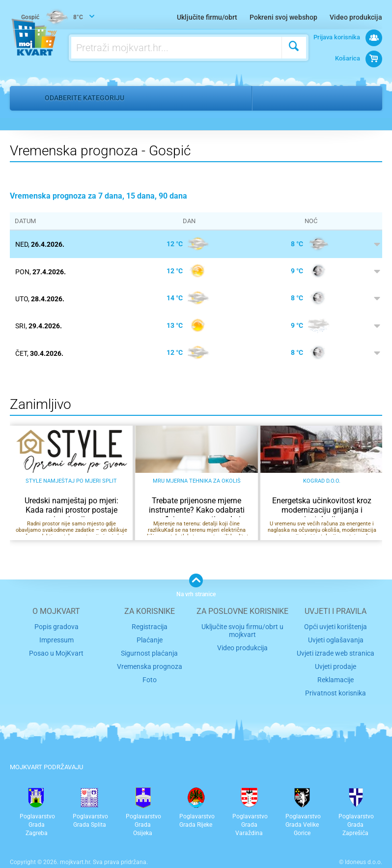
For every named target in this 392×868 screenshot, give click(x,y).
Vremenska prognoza (149, 663)
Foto (150, 676)
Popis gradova (56, 626)
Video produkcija (356, 17)
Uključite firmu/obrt (207, 17)
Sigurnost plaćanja (150, 651)
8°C (53, 18)
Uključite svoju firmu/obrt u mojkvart (242, 630)
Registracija (150, 626)
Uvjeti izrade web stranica (336, 651)
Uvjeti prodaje (336, 663)
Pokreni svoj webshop (283, 17)
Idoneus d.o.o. (364, 858)
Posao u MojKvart (56, 651)
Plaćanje (150, 639)
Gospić (275, 98)
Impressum (56, 639)
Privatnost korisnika (336, 688)
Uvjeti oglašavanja (336, 639)
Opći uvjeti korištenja (336, 626)
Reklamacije (336, 676)
